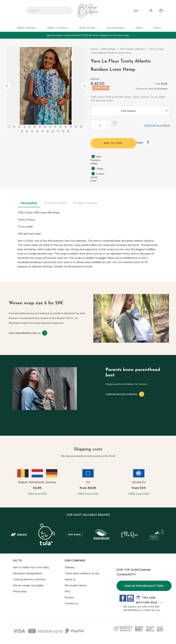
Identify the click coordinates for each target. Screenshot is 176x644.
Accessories (116, 28)
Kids (139, 28)
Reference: (142, 89)
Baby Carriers (58, 28)
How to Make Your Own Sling (31, 567)
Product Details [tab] (55, 203)
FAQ (67, 591)
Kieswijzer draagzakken (27, 573)
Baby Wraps (27, 28)
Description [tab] (29, 203)
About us (70, 579)
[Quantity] (100, 125)
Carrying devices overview (29, 579)
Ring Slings (88, 28)
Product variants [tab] (86, 203)
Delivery (70, 567)
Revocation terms (76, 585)
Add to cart (113, 143)
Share (148, 142)
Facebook (123, 598)
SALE (157, 28)
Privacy (69, 597)
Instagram (130, 598)
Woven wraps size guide (28, 585)
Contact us (71, 603)
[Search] (49, 11)
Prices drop (20, 591)
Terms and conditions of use (82, 573)
